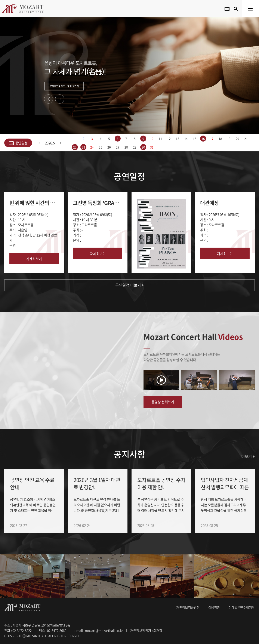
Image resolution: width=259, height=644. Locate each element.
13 (177, 139)
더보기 (248, 456)
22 (75, 147)
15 (195, 139)
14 (186, 139)
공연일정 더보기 (129, 285)
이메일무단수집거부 (242, 607)
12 (169, 139)
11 (160, 139)
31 (152, 147)
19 (229, 139)
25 (100, 147)
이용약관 (214, 607)
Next (60, 99)
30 (143, 147)
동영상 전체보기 (163, 402)
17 (212, 139)
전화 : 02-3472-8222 (18, 631)
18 (220, 139)
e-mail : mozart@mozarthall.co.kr (98, 631)
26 (109, 147)
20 (237, 139)
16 (203, 139)
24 (92, 147)
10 (152, 139)
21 (246, 139)
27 (118, 147)
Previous (49, 99)
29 (135, 147)
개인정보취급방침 (188, 607)
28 (126, 147)
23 (83, 147)
